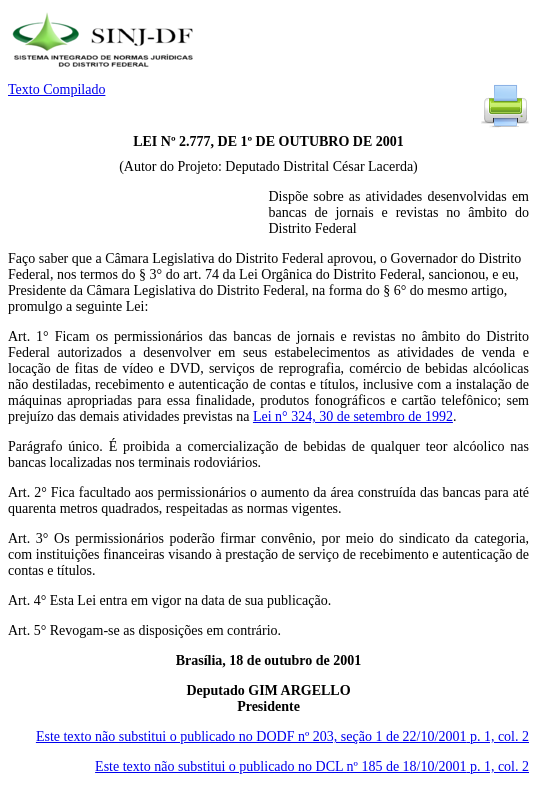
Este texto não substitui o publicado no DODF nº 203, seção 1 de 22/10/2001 (282, 736)
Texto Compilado (56, 89)
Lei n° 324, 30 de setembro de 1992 (353, 416)
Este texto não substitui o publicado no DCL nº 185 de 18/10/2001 (312, 766)
